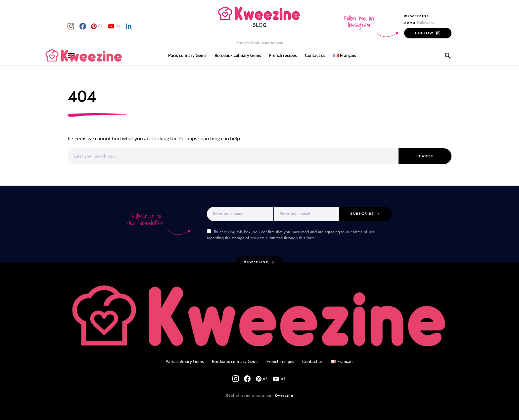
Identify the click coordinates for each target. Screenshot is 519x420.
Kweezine (283, 396)
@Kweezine (420, 16)
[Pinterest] (87, 26)
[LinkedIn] (111, 26)
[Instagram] (69, 26)
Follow (427, 33)
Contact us (313, 55)
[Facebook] (76, 26)
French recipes (282, 55)
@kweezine (257, 262)
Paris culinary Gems (190, 55)
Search (425, 156)
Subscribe (365, 214)
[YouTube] (100, 26)
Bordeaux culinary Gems (238, 55)
